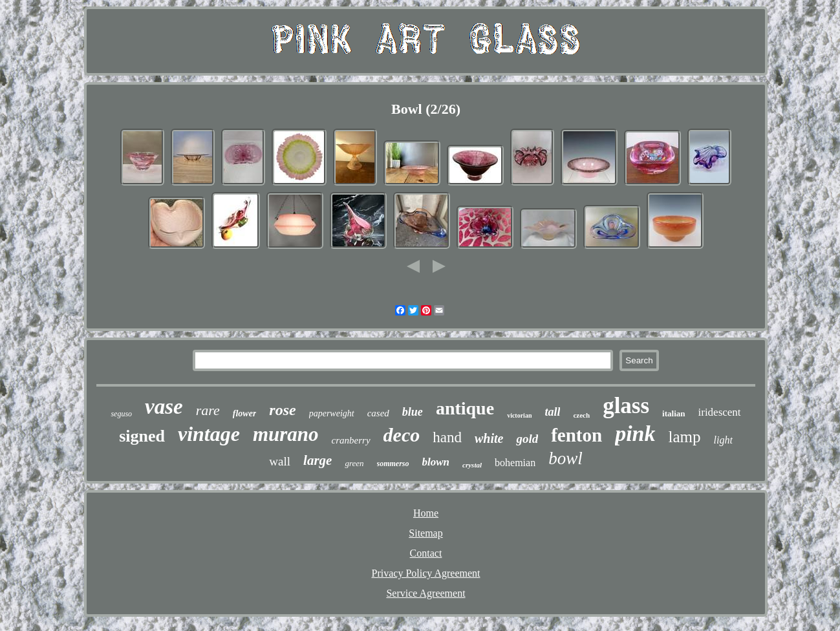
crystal (472, 465)
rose (282, 410)
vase (164, 407)
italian (673, 413)
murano (286, 434)
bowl (565, 458)
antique (465, 408)
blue (413, 412)
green (354, 463)
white (489, 438)
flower (245, 413)
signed (142, 436)
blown (436, 462)
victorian (519, 415)
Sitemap (425, 533)
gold (527, 439)
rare (208, 410)
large (318, 460)
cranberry (351, 440)
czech (581, 415)
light (723, 440)
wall (280, 461)
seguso (121, 414)
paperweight (332, 413)
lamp (685, 437)
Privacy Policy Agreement (426, 573)
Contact (426, 553)
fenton (576, 435)
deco (402, 435)
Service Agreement (425, 593)
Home (426, 513)
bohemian (515, 463)
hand (447, 437)
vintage (209, 434)
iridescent (720, 412)
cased (378, 413)
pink (635, 433)
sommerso (393, 464)
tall (552, 412)
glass (626, 406)
